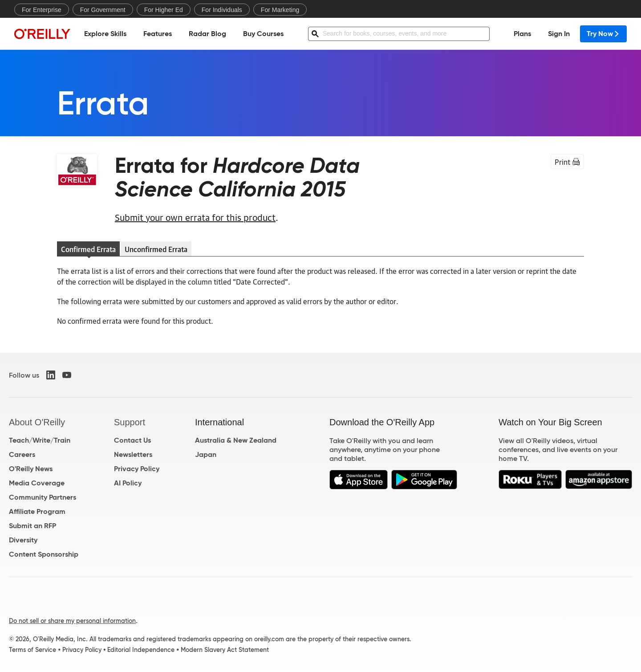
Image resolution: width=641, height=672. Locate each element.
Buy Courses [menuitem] (263, 34)
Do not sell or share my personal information (72, 621)
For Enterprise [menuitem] (42, 10)
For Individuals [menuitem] (222, 10)
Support (130, 422)
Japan (206, 454)
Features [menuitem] (158, 34)
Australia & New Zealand (236, 440)
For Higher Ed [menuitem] (164, 10)
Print (567, 162)
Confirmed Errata (88, 249)
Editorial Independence (141, 650)
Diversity (23, 540)
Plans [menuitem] (522, 34)
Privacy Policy (137, 469)
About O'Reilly (37, 422)
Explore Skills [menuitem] (105, 34)
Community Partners (43, 497)
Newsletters (133, 454)
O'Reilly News (31, 469)
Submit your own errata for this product (195, 217)
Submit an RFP (32, 526)
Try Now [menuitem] (603, 34)
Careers (22, 454)
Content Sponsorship (44, 554)
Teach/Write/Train (40, 440)
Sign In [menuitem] (559, 34)
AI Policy (128, 483)
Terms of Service (32, 650)
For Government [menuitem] (103, 10)
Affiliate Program (37, 511)
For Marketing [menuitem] (280, 10)
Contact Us (132, 440)
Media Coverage (37, 483)
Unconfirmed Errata (156, 249)
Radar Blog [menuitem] (207, 34)
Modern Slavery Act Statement (225, 650)
